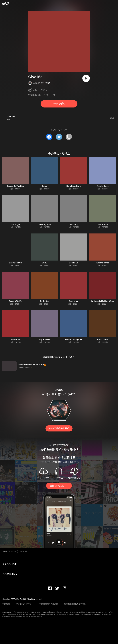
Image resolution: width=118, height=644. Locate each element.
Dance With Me (15, 301)
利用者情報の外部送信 (49, 604)
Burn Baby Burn (73, 186)
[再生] (86, 78)
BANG (44, 263)
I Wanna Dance (103, 263)
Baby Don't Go (15, 263)
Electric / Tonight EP (74, 340)
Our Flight (15, 224)
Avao (47, 83)
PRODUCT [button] (9, 564)
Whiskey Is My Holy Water (103, 301)
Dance (44, 186)
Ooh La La (74, 263)
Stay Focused (44, 340)
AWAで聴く (59, 104)
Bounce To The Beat (15, 186)
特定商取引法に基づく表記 (75, 604)
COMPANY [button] (10, 574)
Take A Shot (103, 224)
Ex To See (44, 301)
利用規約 (6, 604)
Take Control (102, 340)
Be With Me (15, 340)
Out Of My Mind (44, 224)
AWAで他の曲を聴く (59, 428)
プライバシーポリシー (25, 604)
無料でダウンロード (59, 486)
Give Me (24, 551)
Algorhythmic (103, 186)
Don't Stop (73, 224)
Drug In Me (74, 301)
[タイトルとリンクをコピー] (69, 137)
